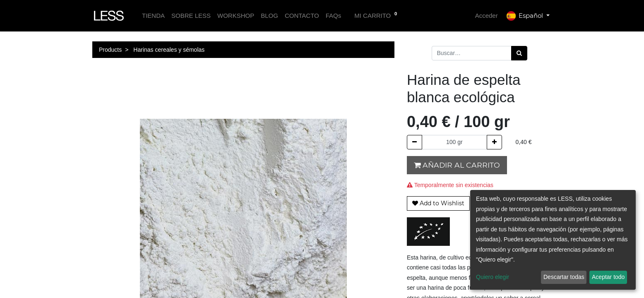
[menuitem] (153, 16)
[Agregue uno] (494, 142)
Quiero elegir (493, 277)
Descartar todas (564, 277)
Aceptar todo (608, 277)
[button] (438, 203)
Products (110, 50)
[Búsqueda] (519, 53)
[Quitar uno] (415, 142)
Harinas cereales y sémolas (169, 50)
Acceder (487, 16)
